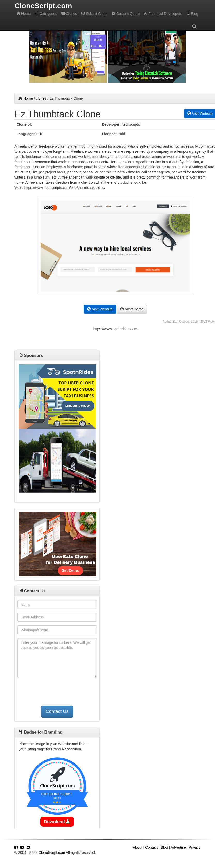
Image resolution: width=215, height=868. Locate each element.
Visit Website (100, 309)
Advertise (178, 847)
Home (24, 14)
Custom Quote (126, 14)
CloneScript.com (52, 853)
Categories (46, 14)
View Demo (132, 309)
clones (41, 98)
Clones (69, 14)
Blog (192, 14)
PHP (40, 134)
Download (57, 822)
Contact (151, 847)
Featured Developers (163, 14)
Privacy (195, 847)
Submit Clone (94, 14)
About (138, 847)
